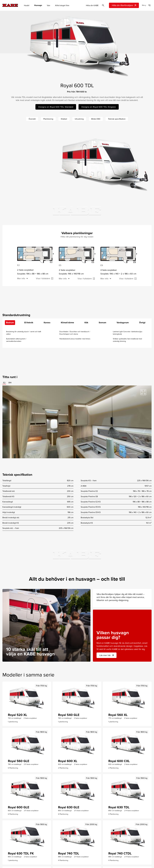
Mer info (21, 278)
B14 (10, 383)
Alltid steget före (62, 5)
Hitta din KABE (92, 5)
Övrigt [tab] (142, 323)
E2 (4, 383)
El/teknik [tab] (29, 323)
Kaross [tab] (47, 323)
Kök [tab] (86, 323)
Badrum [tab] (10, 323)
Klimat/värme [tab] (67, 323)
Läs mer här (107, 655)
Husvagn (38, 5)
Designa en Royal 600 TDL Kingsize (99, 107)
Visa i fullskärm (43, 278)
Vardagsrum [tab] (123, 323)
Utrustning (79, 119)
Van (49, 5)
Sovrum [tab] (102, 323)
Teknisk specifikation (117, 119)
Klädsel (64, 119)
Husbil (27, 5)
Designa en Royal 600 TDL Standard (56, 107)
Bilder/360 (96, 119)
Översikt (32, 119)
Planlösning (48, 119)
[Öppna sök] (103, 5)
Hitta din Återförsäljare (124, 5)
